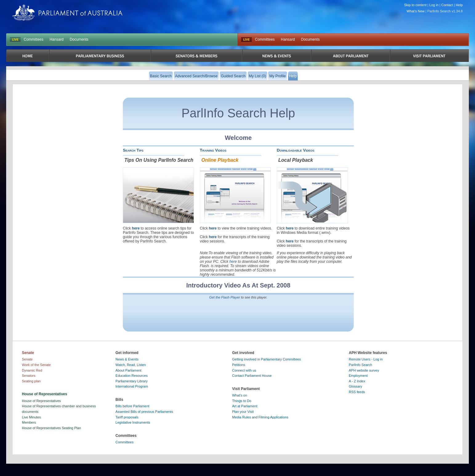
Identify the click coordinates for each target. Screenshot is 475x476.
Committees (34, 39)
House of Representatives (41, 401)
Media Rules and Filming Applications (260, 417)
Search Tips (133, 150)
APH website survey (364, 370)
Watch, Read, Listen (131, 365)
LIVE (15, 40)
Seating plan (31, 381)
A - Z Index (357, 381)
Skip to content (415, 5)
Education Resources (132, 376)
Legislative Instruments (133, 422)
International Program (132, 386)
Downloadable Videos (296, 150)
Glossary (355, 386)
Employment (358, 376)
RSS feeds (357, 392)
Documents (79, 39)
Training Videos (213, 150)
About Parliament (128, 370)
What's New (416, 11)
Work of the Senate (36, 365)
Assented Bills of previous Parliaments (144, 412)
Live (246, 40)
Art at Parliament (245, 406)
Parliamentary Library (132, 381)
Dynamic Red (32, 370)
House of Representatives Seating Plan (51, 428)
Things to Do (242, 401)
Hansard (56, 39)
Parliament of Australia (67, 12)
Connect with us (244, 370)
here (136, 228)
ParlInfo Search (360, 365)
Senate (27, 359)
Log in (434, 5)
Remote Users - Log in (366, 359)
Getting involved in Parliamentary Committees (266, 359)
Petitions (239, 365)
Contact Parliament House (252, 376)
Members (29, 422)
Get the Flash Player (224, 297)
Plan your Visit (243, 412)
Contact (447, 5)
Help (459, 5)
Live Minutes (31, 417)
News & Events (127, 359)
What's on (240, 395)
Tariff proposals (127, 417)
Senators (29, 376)
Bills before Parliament (132, 406)
